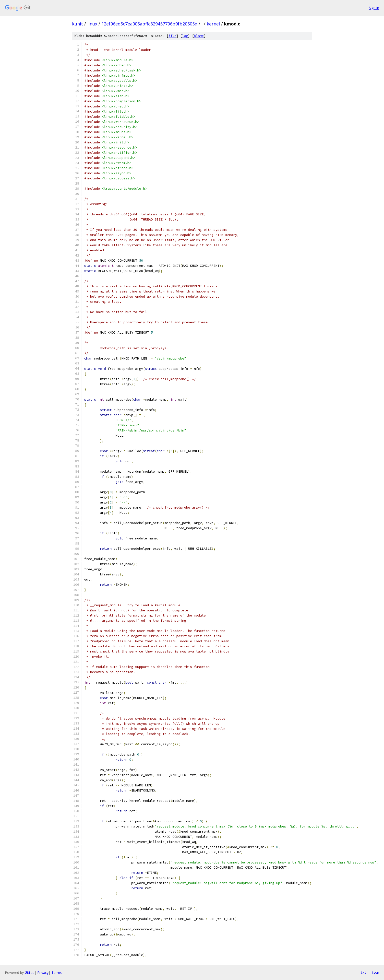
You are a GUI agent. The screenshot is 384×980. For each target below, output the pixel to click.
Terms (57, 973)
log (185, 36)
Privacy (43, 973)
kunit (78, 24)
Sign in (374, 8)
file (172, 36)
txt (363, 972)
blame (199, 36)
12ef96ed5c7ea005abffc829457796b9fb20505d (149, 24)
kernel (213, 24)
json (375, 972)
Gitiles (30, 973)
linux (92, 24)
